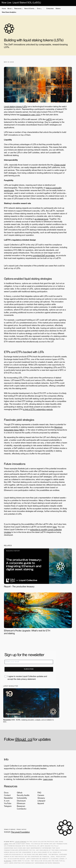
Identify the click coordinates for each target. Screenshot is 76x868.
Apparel (39, 804)
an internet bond (42, 219)
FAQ (38, 793)
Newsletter (8, 798)
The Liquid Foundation (20, 833)
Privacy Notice (22, 830)
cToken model (60, 165)
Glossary (40, 798)
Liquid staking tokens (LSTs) (16, 107)
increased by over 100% (30, 115)
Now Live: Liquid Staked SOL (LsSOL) (21, 3)
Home (4, 9)
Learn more (48, 780)
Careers (40, 796)
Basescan (21, 806)
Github (20, 793)
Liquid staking (21, 842)
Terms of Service (10, 830)
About (10, 9)
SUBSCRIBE (29, 669)
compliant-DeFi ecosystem (44, 256)
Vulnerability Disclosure (22, 800)
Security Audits (23, 796)
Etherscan (21, 804)
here (55, 527)
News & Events (29, 9)
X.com (7, 801)
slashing (8, 861)
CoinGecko (22, 809)
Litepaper (40, 801)
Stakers (58, 9)
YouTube (8, 804)
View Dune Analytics (9, 12)
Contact (7, 796)
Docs (39, 9)
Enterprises (50, 9)
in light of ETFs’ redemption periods (38, 410)
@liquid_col (24, 740)
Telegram (8, 806)
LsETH (49, 120)
